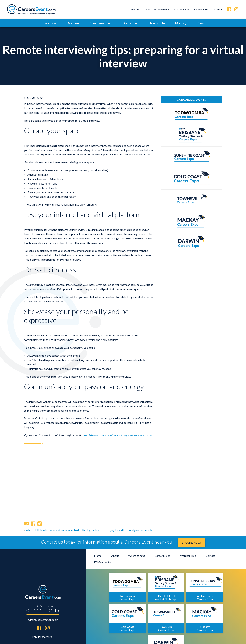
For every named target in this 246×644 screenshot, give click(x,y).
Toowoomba (46, 23)
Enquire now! (192, 543)
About (146, 9)
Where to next (162, 9)
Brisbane (72, 23)
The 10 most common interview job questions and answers (118, 435)
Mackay (182, 23)
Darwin (203, 23)
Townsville (157, 23)
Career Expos (182, 9)
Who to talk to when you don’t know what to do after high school (63, 530)
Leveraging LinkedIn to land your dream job (127, 530)
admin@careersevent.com (43, 604)
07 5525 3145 (43, 594)
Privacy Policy (102, 562)
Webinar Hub (202, 9)
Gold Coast (131, 23)
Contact (219, 9)
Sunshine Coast (100, 23)
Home (135, 9)
